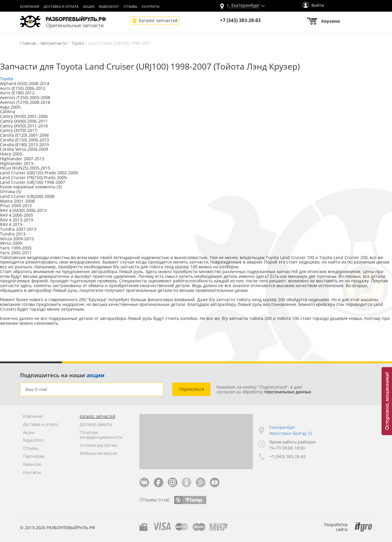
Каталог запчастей (158, 20)
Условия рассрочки (98, 445)
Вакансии (32, 465)
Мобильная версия (98, 454)
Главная (28, 43)
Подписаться (191, 389)
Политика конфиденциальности (101, 435)
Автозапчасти (54, 43)
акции (96, 375)
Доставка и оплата (61, 7)
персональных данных (288, 392)
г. (243, 6)
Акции (89, 7)
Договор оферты (96, 425)
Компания (30, 7)
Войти (313, 5)
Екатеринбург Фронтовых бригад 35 (291, 430)
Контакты (151, 7)
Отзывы (130, 7)
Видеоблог (109, 7)
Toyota (77, 43)
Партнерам (34, 456)
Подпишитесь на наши (62, 375)
